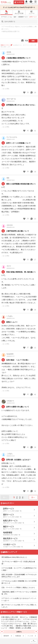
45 (33, 394)
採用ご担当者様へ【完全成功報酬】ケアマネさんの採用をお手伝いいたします (19, 576)
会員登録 (19, 2)
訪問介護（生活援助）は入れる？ (18, 460)
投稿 (33, 41)
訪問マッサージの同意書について (18, 143)
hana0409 (10, 354)
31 (33, 131)
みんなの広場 (19, 12)
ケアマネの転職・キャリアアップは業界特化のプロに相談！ (19, 569)
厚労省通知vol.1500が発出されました (14, 557)
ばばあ (9, 52)
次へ (33, 497)
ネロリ (9, 266)
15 (33, 348)
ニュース (32, 12)
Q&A (6, 12)
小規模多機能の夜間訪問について (18, 58)
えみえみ (10, 225)
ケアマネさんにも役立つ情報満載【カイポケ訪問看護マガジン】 (19, 582)
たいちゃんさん (12, 137)
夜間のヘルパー (12, 322)
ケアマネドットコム (6, 2)
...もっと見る (5, 89)
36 (33, 491)
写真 (24, 41)
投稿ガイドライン (7, 45)
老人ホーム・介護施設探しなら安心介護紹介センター (19, 618)
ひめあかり (10, 401)
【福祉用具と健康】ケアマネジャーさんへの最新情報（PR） (19, 593)
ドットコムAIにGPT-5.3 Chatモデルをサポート (19, 7)
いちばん (10, 316)
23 (33, 219)
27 (33, 260)
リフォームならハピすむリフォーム (18, 622)
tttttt (8, 178)
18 (33, 172)
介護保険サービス (23, 17)
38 (33, 310)
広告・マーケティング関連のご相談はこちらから (18, 587)
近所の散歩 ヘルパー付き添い (18, 360)
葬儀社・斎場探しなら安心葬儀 (20, 628)
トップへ (33, 642)
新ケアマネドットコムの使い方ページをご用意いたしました (19, 606)
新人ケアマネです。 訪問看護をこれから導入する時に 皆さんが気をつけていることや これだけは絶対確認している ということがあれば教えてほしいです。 (16, 118)
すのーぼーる (11, 99)
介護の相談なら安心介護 (9, 617)
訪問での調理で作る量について (18, 407)
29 (33, 92)
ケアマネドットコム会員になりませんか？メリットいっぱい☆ (19, 599)
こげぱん (10, 454)
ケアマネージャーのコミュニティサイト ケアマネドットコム (19, 620)
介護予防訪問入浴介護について (18, 231)
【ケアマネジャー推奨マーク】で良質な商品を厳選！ (18, 563)
